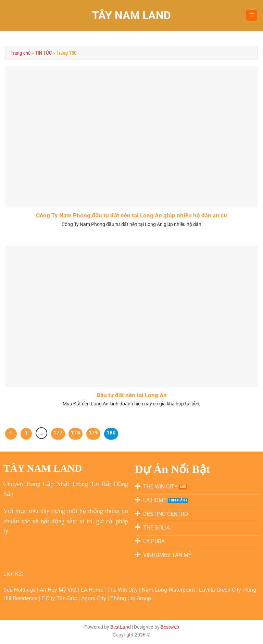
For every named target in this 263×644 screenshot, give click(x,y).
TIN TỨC (43, 53)
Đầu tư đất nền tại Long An (132, 395)
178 (76, 433)
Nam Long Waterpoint (169, 590)
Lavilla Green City (221, 590)
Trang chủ (21, 53)
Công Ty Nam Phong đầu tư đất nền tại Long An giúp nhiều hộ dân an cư (131, 216)
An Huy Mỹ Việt (59, 590)
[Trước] (11, 434)
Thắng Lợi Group (131, 598)
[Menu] (252, 16)
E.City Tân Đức (60, 598)
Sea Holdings (20, 590)
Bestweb (170, 627)
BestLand (121, 627)
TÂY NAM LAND (131, 15)
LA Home (93, 590)
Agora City (94, 598)
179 (93, 433)
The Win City (123, 590)
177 (58, 433)
